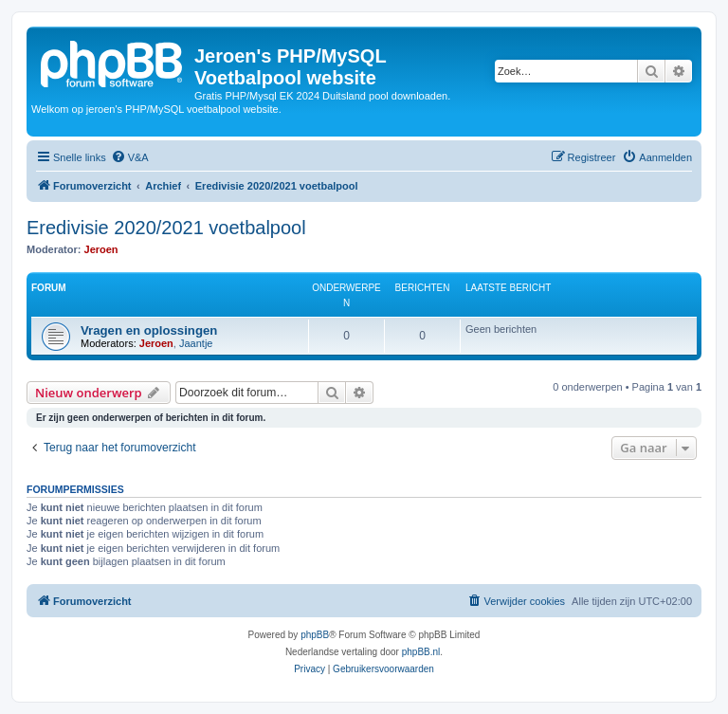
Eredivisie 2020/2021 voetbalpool (166, 228)
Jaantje (196, 343)
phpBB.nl (421, 652)
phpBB (315, 635)
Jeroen (101, 249)
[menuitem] (130, 157)
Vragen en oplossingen (149, 330)
